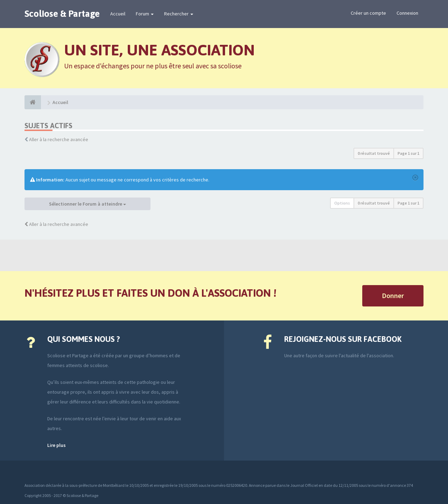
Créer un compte (368, 13)
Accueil (118, 14)
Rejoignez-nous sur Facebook (343, 339)
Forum (145, 14)
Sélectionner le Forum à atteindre (87, 204)
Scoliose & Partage (62, 14)
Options (342, 203)
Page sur (408, 153)
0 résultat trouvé (374, 153)
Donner (393, 295)
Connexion (407, 13)
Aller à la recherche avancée (59, 139)
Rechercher (179, 14)
